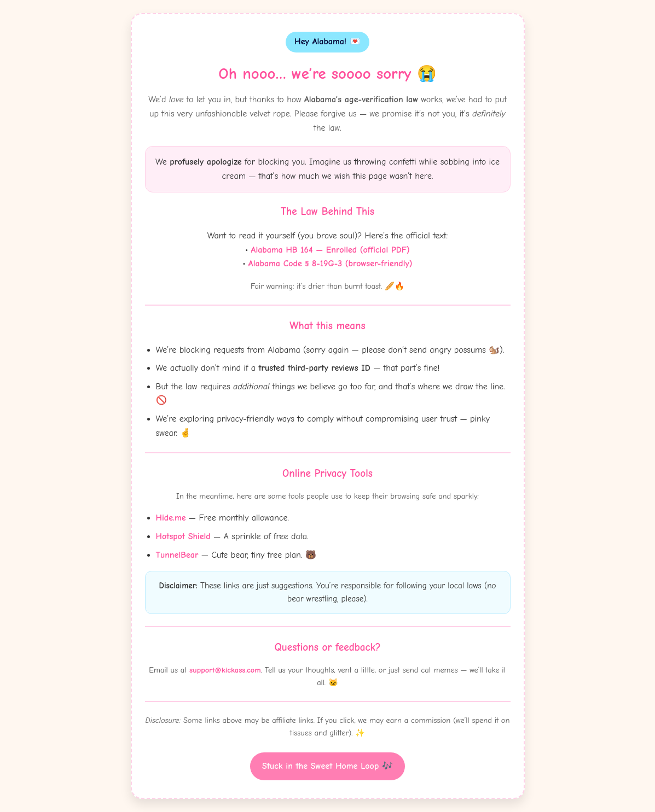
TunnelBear (177, 555)
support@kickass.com (225, 670)
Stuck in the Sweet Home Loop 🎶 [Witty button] (327, 766)
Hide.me (171, 518)
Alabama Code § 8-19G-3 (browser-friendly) (331, 264)
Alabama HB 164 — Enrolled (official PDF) (331, 250)
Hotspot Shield (183, 536)
